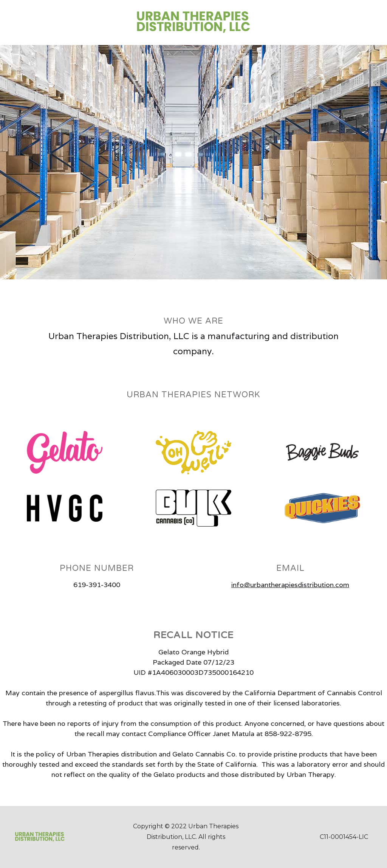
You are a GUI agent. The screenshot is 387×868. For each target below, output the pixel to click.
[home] (193, 22)
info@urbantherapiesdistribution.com (290, 585)
